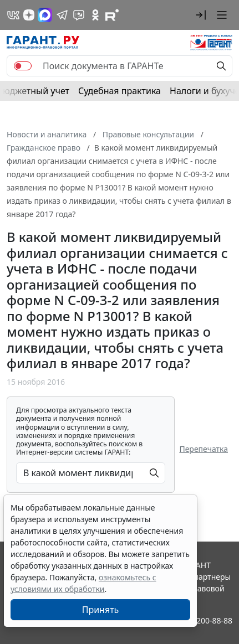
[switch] (23, 66)
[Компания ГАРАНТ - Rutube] (112, 15)
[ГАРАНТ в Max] (45, 15)
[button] (201, 15)
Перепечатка (204, 449)
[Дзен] (29, 15)
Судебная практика (119, 91)
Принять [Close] (101, 610)
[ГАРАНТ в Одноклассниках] (95, 15)
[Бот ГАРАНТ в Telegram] (79, 15)
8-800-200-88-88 (203, 620)
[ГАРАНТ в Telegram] (62, 15)
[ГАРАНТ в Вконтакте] (13, 15)
